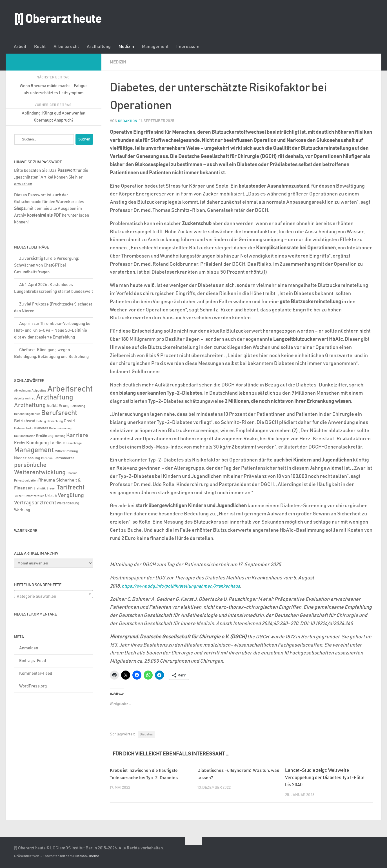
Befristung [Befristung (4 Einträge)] (78, 406)
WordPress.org (33, 686)
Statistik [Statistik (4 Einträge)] (40, 489)
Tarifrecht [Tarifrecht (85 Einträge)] (71, 487)
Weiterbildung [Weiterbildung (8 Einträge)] (68, 503)
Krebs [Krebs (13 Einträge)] (20, 443)
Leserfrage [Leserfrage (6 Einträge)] (74, 443)
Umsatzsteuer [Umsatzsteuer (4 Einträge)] (34, 496)
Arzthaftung (99, 47)
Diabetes (146, 734)
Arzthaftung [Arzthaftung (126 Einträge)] (55, 397)
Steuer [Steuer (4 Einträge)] (51, 489)
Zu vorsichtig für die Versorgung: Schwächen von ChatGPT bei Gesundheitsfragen (46, 265)
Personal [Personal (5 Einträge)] (47, 458)
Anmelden (29, 648)
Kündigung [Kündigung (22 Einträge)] (37, 443)
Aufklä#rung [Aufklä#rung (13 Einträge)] (58, 406)
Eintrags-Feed (33, 661)
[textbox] (54, 596)
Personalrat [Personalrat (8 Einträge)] (64, 458)
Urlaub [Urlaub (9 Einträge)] (51, 496)
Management (155, 47)
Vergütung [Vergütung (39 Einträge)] (71, 495)
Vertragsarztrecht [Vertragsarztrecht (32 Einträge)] (35, 503)
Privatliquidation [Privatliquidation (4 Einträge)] (26, 481)
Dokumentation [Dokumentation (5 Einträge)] (25, 436)
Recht (40, 47)
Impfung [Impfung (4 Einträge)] (60, 436)
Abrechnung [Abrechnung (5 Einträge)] (22, 391)
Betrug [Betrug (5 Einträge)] (41, 421)
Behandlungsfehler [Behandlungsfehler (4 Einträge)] (27, 414)
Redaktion (128, 121)
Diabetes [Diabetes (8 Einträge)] (41, 428)
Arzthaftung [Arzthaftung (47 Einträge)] (30, 405)
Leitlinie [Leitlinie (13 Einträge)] (57, 443)
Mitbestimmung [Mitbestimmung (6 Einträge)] (66, 451)
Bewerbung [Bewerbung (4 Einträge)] (55, 421)
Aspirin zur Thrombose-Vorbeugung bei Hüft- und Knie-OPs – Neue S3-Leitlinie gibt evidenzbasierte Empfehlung (53, 330)
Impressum (188, 47)
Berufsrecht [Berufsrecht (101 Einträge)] (59, 413)
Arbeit (20, 47)
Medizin (126, 47)
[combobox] (54, 594)
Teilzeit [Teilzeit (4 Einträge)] (19, 496)
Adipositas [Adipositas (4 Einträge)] (39, 391)
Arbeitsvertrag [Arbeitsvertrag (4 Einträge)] (25, 399)
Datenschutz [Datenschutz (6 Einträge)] (24, 428)
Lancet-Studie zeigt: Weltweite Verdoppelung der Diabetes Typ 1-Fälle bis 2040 (325, 777)
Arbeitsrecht (66, 47)
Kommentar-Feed (36, 673)
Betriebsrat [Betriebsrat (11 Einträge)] (25, 421)
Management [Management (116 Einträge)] (34, 450)
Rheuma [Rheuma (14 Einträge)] (47, 480)
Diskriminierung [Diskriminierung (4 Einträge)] (60, 428)
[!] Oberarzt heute (58, 19)
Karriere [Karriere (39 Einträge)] (77, 435)
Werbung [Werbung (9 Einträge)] (22, 510)
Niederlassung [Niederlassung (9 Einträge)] (27, 458)
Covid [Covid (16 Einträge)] (69, 421)
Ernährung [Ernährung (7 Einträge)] (45, 436)
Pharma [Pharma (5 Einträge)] (72, 473)
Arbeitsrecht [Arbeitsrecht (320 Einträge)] (70, 389)
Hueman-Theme (86, 856)
